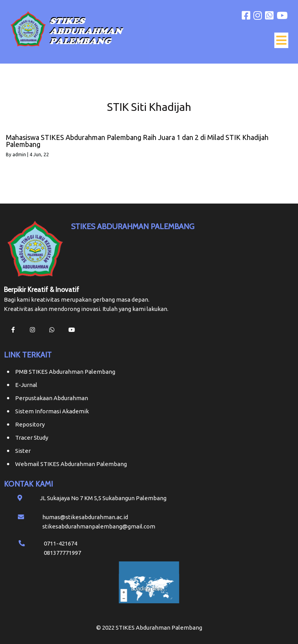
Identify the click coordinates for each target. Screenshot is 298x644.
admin (19, 155)
